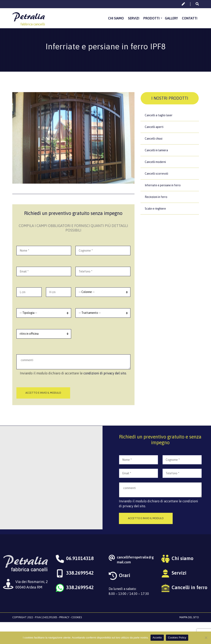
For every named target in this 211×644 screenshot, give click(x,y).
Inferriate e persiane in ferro (163, 185)
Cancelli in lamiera (156, 150)
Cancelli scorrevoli (156, 174)
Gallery (171, 18)
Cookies (77, 617)
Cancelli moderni (155, 162)
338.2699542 (80, 573)
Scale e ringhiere (155, 209)
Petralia (29, 16)
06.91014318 (80, 558)
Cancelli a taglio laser (159, 115)
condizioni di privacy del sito (105, 373)
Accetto (157, 638)
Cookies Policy (177, 638)
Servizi (134, 18)
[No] (206, 638)
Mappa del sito (189, 617)
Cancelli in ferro (189, 587)
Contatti (190, 18)
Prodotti (151, 18)
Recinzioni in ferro (156, 197)
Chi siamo (116, 18)
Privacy (64, 617)
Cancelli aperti (154, 127)
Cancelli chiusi (154, 139)
